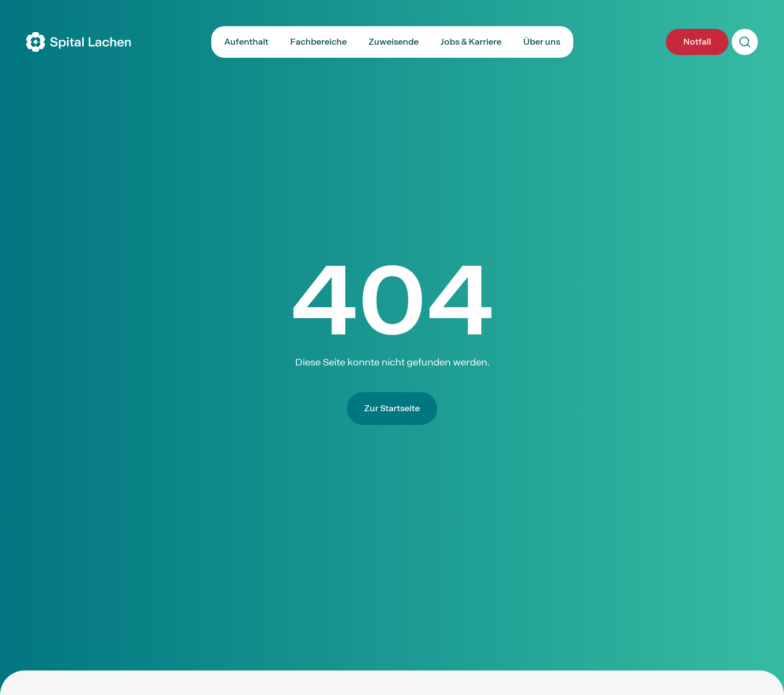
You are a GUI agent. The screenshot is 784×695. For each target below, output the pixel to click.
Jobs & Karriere (471, 42)
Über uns (542, 42)
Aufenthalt (246, 42)
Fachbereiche (318, 42)
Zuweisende (394, 42)
